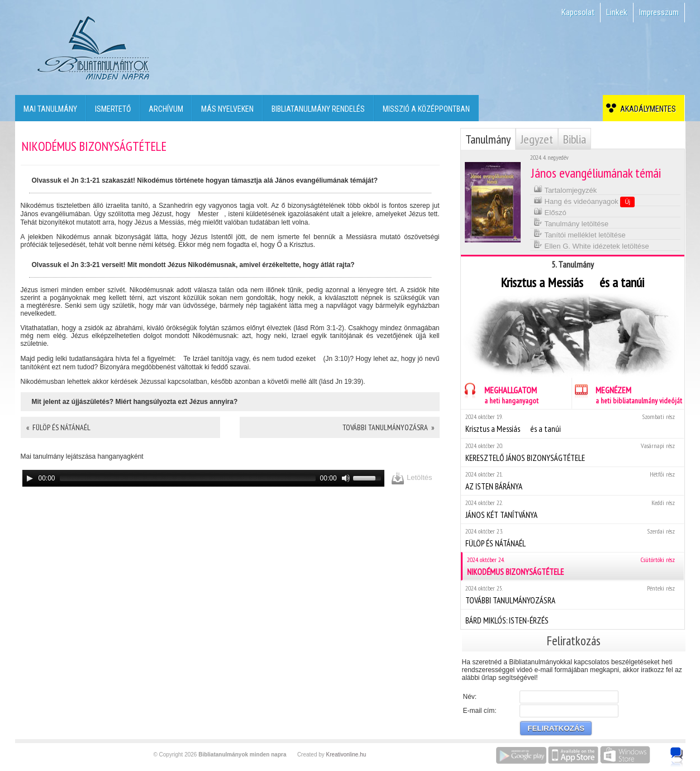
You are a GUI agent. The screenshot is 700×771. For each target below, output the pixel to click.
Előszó (550, 211)
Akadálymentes (646, 109)
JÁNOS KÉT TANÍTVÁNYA (572, 509)
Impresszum (659, 12)
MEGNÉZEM (627, 394)
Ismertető (113, 109)
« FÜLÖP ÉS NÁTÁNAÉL (58, 427)
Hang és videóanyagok (584, 201)
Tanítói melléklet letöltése (580, 234)
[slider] (188, 478)
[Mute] (346, 478)
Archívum (166, 109)
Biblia (575, 139)
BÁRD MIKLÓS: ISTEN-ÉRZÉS (572, 619)
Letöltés (411, 478)
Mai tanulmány (50, 109)
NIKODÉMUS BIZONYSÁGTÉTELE (573, 566)
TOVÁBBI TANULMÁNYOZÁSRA (572, 595)
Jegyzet (537, 139)
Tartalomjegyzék (565, 189)
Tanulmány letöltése (571, 223)
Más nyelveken (227, 109)
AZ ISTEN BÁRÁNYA (572, 481)
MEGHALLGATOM (500, 394)
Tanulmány (488, 139)
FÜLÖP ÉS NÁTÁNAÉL (572, 538)
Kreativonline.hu (346, 755)
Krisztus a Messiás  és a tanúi (572, 423)
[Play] (30, 478)
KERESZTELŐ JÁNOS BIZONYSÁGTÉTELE (572, 452)
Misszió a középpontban (426, 109)
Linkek (617, 12)
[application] (204, 478)
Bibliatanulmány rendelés (318, 109)
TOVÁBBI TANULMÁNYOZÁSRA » (388, 427)
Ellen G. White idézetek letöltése (591, 245)
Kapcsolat (578, 12)
